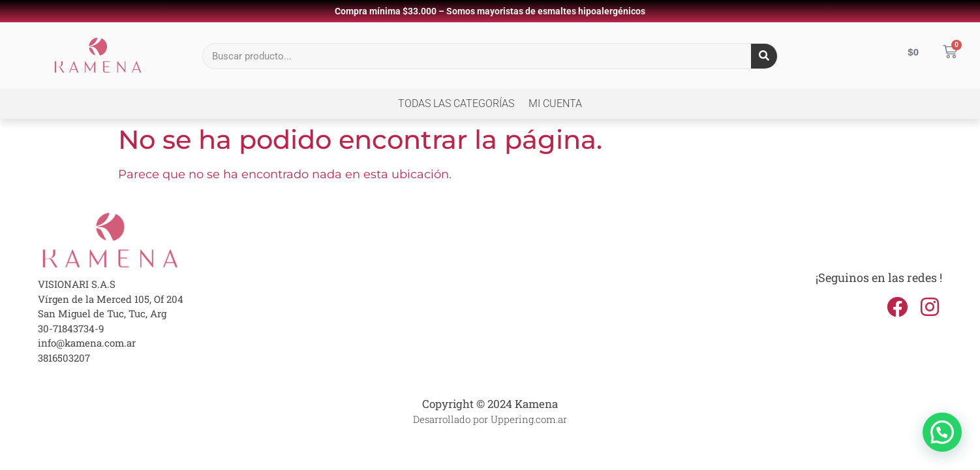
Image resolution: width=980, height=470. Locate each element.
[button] (942, 432)
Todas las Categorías (456, 103)
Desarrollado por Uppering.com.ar (490, 419)
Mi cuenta (555, 103)
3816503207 (64, 358)
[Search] (764, 56)
